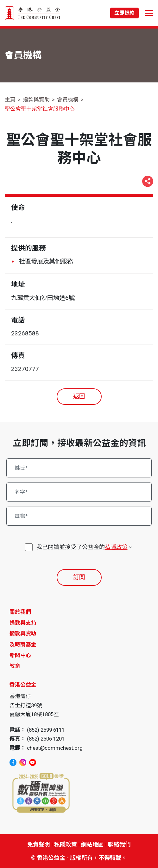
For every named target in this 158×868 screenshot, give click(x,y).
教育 (15, 666)
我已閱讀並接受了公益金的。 (85, 547)
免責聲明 (39, 844)
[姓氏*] (79, 468)
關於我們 (20, 612)
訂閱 (79, 577)
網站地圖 (92, 844)
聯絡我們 (119, 844)
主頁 (10, 100)
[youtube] (33, 762)
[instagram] (23, 762)
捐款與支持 (23, 623)
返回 (79, 396)
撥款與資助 (36, 100)
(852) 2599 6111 (46, 730)
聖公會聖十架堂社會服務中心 (40, 109)
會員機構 (68, 100)
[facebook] (13, 762)
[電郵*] (79, 516)
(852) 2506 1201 (46, 739)
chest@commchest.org (55, 748)
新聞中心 (20, 655)
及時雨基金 (23, 645)
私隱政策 (116, 547)
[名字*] (79, 492)
